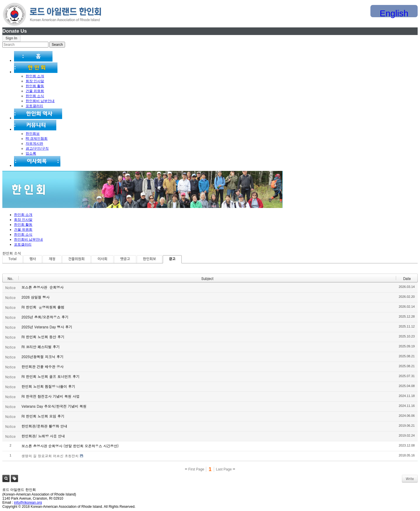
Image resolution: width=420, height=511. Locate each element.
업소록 (31, 153)
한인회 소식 (35, 96)
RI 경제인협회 (37, 139)
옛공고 (125, 259)
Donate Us (15, 31)
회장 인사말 (35, 81)
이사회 (102, 259)
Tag (14, 478)
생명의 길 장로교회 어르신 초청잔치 (50, 456)
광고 (172, 259)
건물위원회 (76, 259)
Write (410, 478)
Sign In (11, 38)
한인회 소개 (35, 76)
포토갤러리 (34, 106)
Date (407, 278)
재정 (52, 259)
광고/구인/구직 (37, 148)
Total (13, 259)
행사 (33, 259)
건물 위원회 (35, 91)
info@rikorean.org (28, 503)
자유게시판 (34, 143)
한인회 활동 (35, 86)
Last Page (225, 469)
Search (6, 478)
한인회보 (33, 134)
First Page (195, 469)
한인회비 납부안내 (40, 101)
